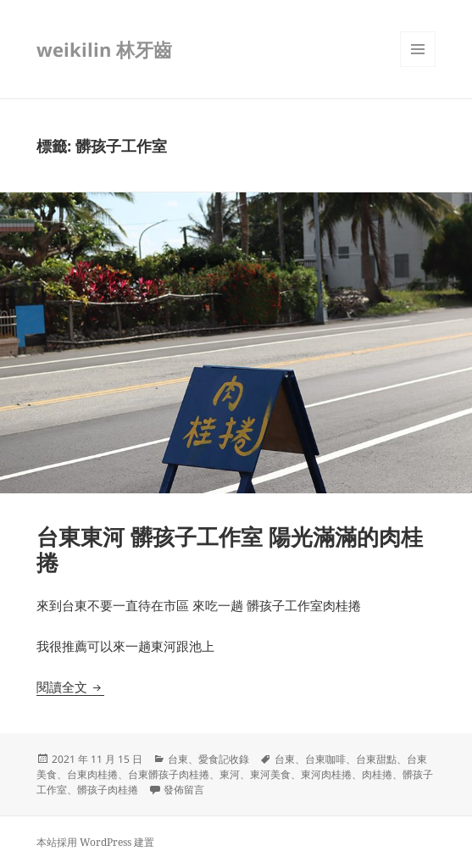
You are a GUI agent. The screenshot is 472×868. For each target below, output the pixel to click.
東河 (230, 774)
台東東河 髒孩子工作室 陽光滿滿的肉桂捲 (230, 549)
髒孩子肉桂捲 (108, 790)
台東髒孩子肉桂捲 (169, 774)
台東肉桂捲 (92, 774)
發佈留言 (184, 790)
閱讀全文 (70, 687)
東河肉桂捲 (326, 774)
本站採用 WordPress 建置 (95, 842)
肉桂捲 (377, 774)
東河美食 (270, 774)
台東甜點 (376, 759)
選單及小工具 (418, 67)
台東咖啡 (325, 759)
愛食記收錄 (224, 759)
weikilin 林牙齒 (104, 49)
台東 (178, 759)
